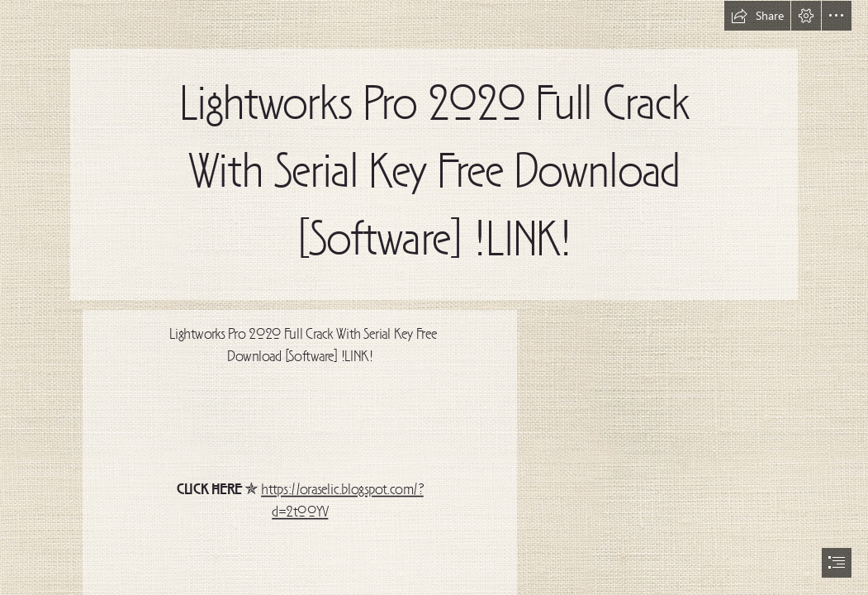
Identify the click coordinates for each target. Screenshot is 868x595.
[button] (757, 16)
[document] (434, 297)
